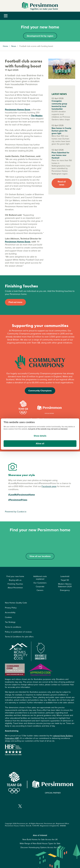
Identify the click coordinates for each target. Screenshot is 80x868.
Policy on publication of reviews (18, 632)
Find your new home (15, 576)
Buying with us (15, 580)
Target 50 (65, 580)
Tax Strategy (10, 622)
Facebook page (49, 486)
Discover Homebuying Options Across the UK (40, 847)
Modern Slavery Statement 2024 (65, 585)
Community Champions (40, 391)
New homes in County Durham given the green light (61, 131)
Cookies (8, 617)
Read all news (62, 183)
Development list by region (40, 36)
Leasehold (65, 576)
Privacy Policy (11, 608)
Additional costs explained (40, 578)
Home (5, 46)
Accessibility (10, 613)
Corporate (40, 587)
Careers (40, 590)
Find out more (15, 302)
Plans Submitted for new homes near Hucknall (60, 155)
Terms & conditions (13, 627)
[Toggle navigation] (6, 16)
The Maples (37, 116)
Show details (40, 436)
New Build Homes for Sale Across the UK (40, 840)
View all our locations (40, 556)
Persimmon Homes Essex (18, 110)
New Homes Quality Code (16, 603)
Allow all (40, 443)
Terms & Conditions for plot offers (19, 637)
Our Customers (40, 583)
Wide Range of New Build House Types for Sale (40, 843)
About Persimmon (15, 588)
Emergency (65, 590)
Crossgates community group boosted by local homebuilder (59, 105)
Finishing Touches (15, 584)
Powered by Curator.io (16, 512)
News (14, 46)
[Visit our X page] (20, 806)
